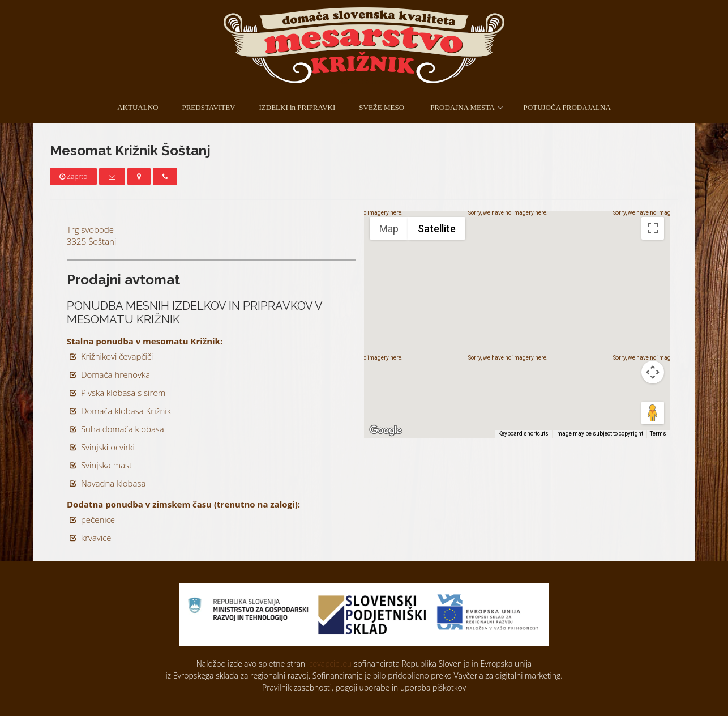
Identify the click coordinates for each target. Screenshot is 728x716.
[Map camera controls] (653, 372)
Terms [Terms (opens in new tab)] (658, 434)
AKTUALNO (138, 107)
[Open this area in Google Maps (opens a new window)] (386, 431)
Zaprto (73, 176)
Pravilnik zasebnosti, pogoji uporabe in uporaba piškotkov (364, 687)
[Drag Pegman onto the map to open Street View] (653, 413)
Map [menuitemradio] (389, 229)
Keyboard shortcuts (523, 434)
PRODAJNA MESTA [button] (462, 107)
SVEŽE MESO (382, 107)
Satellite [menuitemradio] (437, 229)
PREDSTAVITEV (208, 107)
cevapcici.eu (330, 664)
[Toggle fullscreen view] (653, 228)
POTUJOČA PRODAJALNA (567, 107)
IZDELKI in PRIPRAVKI (297, 107)
